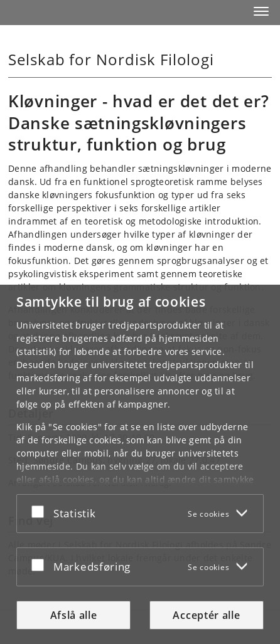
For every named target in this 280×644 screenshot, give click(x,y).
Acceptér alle (206, 615)
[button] (261, 11)
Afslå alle (74, 615)
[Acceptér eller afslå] (41, 511)
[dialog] (140, 464)
